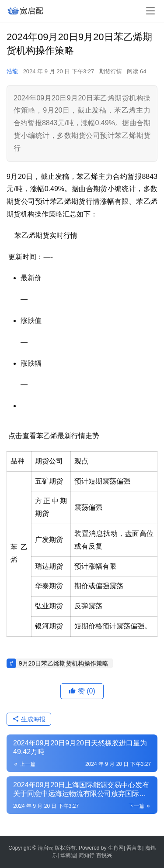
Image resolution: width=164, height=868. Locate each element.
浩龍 (12, 71)
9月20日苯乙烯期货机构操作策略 (64, 663)
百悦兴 (104, 855)
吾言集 (134, 848)
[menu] (150, 11)
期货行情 (111, 71)
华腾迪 (68, 855)
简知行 (87, 855)
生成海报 (29, 719)
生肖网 (116, 848)
